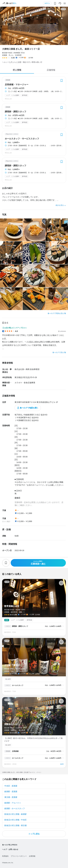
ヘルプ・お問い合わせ (10, 849)
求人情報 (17, 70)
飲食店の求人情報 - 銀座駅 (16, 814)
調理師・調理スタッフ (16, 112)
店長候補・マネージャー (17, 85)
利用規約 (5, 856)
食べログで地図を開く (29, 408)
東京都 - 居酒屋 (11, 797)
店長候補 (15, 751)
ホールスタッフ (18, 685)
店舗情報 (51, 70)
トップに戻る (34, 834)
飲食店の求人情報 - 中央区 (16, 820)
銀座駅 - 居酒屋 (11, 792)
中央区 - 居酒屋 (11, 786)
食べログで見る (58, 352)
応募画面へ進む (38, 563)
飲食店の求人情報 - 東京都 (16, 825)
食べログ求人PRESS (10, 845)
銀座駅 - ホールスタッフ (15, 808)
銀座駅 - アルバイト (13, 803)
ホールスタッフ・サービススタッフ (22, 139)
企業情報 (32, 856)
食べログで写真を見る (56, 313)
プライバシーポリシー (19, 856)
